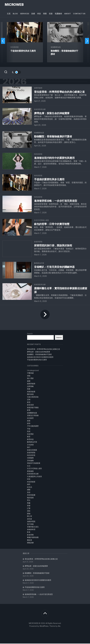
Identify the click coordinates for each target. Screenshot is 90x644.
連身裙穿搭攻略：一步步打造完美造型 (39, 595)
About (67, 14)
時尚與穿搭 (15, 47)
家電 (29, 411)
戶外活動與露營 (33, 426)
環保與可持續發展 (34, 464)
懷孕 (29, 424)
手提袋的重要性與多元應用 (35, 588)
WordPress (44, 627)
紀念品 (30, 487)
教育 (29, 437)
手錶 (29, 429)
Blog (15, 14)
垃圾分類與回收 (33, 397)
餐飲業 (30, 540)
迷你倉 (30, 519)
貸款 (29, 511)
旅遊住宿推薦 (32, 450)
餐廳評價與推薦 (33, 538)
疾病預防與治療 (40, 110)
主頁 (9, 14)
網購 (29, 490)
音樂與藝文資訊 (33, 527)
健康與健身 (38, 88)
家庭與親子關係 (33, 408)
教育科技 (30, 440)
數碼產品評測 (39, 264)
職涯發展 (30, 498)
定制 (29, 400)
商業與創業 (31, 392)
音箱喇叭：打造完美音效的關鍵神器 (54, 267)
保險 (29, 376)
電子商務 (30, 525)
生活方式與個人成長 (41, 221)
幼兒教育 (30, 419)
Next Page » (45, 315)
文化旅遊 (30, 445)
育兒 (29, 501)
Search (30, 334)
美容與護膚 (31, 495)
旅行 (29, 448)
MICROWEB (14, 5)
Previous (3, 41)
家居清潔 (30, 405)
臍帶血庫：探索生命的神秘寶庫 (36, 566)
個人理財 (30, 379)
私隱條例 (58, 14)
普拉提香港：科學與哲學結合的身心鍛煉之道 (41, 559)
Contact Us (79, 14)
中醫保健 (30, 373)
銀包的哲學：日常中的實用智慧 (52, 224)
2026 (15, 82)
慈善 (29, 421)
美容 (29, 493)
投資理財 (30, 434)
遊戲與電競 (31, 522)
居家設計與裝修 (33, 416)
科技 (39, 14)
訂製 (29, 509)
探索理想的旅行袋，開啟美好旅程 (53, 246)
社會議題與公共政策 (34, 477)
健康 (29, 381)
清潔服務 (30, 458)
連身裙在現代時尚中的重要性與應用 (38, 581)
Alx (59, 627)
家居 (29, 403)
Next (87, 41)
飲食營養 (30, 535)
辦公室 (30, 517)
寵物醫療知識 (56, 47)
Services (25, 14)
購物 (29, 514)
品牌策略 (30, 387)
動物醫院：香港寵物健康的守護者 (37, 573)
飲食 (29, 532)
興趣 (29, 503)
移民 (29, 485)
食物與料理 (31, 530)
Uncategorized (33, 371)
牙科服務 (30, 461)
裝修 (29, 506)
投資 (51, 14)
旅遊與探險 (38, 242)
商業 (45, 14)
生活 (29, 466)
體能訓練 (30, 543)
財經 (33, 14)
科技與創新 (31, 482)
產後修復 (30, 472)
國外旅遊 (30, 395)
